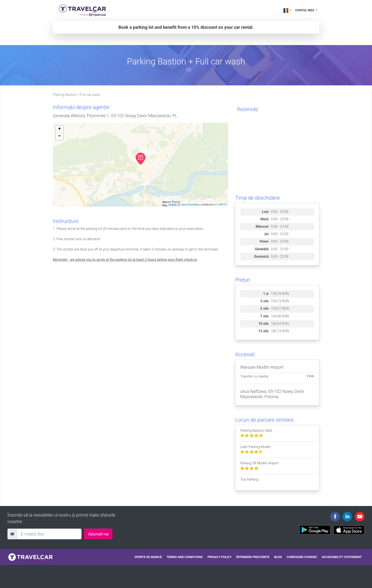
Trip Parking (249, 482)
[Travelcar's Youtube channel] (360, 517)
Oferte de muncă (148, 557)
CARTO (222, 204)
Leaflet (172, 204)
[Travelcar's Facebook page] (335, 517)
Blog (278, 557)
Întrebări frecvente (253, 557)
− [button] (59, 136)
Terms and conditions (185, 557)
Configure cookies (302, 557)
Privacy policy (219, 557)
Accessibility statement (342, 557)
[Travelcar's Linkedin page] (347, 517)
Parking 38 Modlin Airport (260, 466)
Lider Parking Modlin (256, 450)
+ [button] (59, 129)
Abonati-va (98, 534)
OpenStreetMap (190, 204)
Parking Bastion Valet (256, 433)
